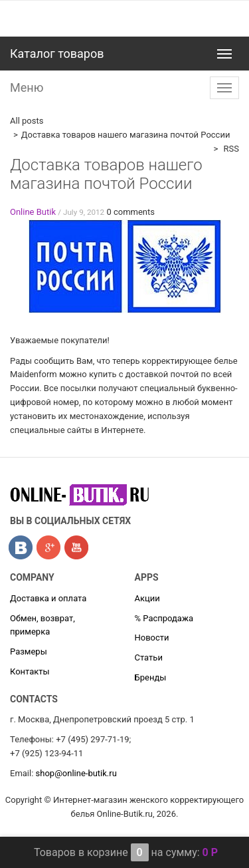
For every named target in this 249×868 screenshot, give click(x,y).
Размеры (29, 651)
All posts (27, 121)
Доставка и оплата (48, 598)
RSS (230, 149)
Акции (147, 598)
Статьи (149, 657)
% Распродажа (164, 618)
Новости (152, 638)
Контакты (30, 671)
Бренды (151, 677)
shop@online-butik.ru (76, 773)
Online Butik (33, 212)
